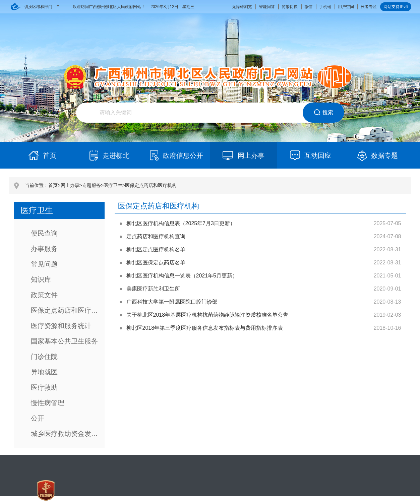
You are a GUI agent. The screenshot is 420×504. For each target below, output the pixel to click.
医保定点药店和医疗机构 (151, 185)
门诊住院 (44, 357)
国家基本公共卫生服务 (64, 341)
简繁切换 (290, 7)
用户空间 (346, 7)
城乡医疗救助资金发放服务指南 (68, 434)
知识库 (41, 279)
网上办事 (70, 185)
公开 (38, 418)
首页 (53, 185)
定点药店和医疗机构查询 (156, 236)
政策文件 (44, 295)
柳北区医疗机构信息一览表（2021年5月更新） (182, 276)
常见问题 (44, 264)
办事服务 (44, 249)
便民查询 (44, 233)
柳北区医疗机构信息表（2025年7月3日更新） (181, 223)
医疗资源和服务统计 (61, 326)
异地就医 (44, 372)
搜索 (323, 113)
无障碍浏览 (242, 7)
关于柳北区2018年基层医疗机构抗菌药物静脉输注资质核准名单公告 (207, 315)
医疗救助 (44, 387)
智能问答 (267, 7)
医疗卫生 (113, 185)
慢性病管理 (48, 403)
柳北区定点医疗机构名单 (156, 249)
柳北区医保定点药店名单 (156, 263)
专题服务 (92, 185)
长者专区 (369, 7)
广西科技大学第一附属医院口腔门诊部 (172, 302)
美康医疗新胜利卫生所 (153, 289)
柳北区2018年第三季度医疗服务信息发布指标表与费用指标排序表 (205, 328)
